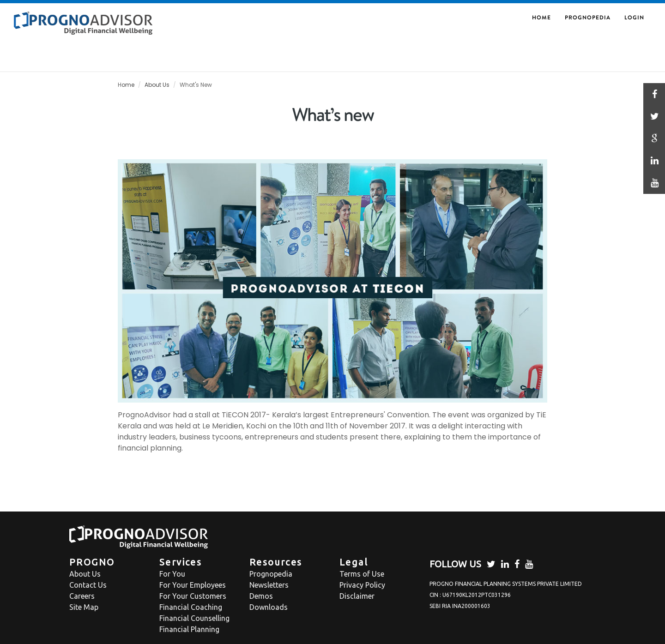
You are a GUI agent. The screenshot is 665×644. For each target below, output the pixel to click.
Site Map (84, 607)
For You (172, 574)
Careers (82, 596)
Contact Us (88, 585)
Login (634, 17)
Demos (261, 596)
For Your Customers (193, 596)
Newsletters (269, 585)
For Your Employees (193, 585)
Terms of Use (362, 574)
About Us (157, 85)
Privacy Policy (362, 585)
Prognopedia (588, 17)
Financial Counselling (194, 618)
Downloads (269, 607)
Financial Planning (189, 629)
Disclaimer (357, 596)
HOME (541, 17)
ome (128, 85)
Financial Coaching (191, 607)
